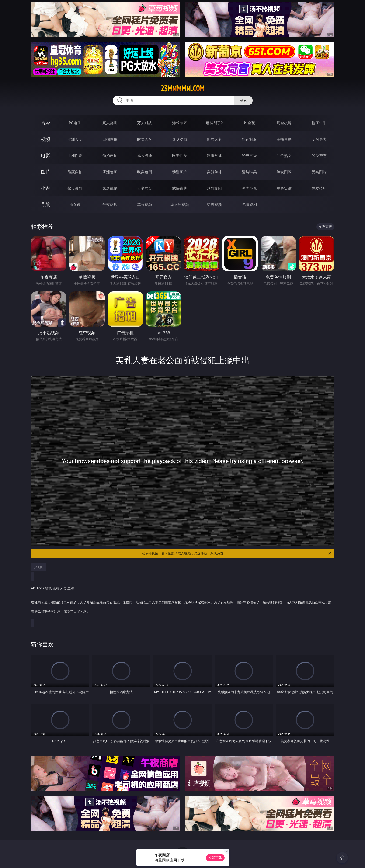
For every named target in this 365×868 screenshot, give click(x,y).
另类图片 (319, 172)
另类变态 (319, 156)
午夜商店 (110, 204)
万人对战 (145, 123)
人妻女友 (145, 188)
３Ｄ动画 (180, 139)
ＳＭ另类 (319, 139)
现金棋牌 (284, 123)
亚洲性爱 (75, 156)
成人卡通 (145, 156)
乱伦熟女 (284, 156)
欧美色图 (145, 172)
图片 (45, 172)
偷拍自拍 (110, 156)
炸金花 (249, 123)
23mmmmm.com (182, 89)
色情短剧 (249, 204)
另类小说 (249, 188)
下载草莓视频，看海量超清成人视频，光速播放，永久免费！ (235, 553)
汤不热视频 (180, 204)
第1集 (38, 567)
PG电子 (75, 123)
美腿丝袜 (214, 172)
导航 (45, 204)
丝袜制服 (249, 139)
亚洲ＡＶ (75, 139)
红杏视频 (214, 204)
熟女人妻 (214, 139)
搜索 (243, 100)
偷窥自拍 (75, 172)
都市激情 (75, 188)
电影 (45, 155)
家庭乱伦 (110, 188)
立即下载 (215, 858)
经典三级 (249, 156)
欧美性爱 (180, 156)
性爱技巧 (319, 188)
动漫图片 (180, 172)
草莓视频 (145, 204)
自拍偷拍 (110, 139)
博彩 (45, 123)
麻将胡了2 (214, 123)
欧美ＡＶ (145, 139)
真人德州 (110, 123)
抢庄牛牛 (319, 123)
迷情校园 (214, 188)
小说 (45, 188)
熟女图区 (284, 172)
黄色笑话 (284, 188)
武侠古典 (180, 188)
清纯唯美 (249, 172)
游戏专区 (180, 123)
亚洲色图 (110, 172)
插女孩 (75, 204)
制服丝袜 (214, 156)
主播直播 (284, 139)
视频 (45, 139)
